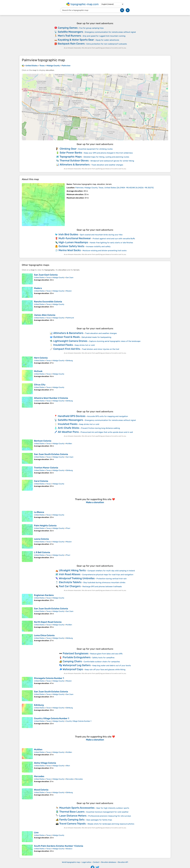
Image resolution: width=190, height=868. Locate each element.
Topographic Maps (71, 157)
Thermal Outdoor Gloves (74, 160)
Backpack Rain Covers (71, 44)
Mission (69, 291)
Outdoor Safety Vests (71, 246)
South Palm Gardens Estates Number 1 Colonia (59, 846)
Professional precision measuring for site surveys (110, 816)
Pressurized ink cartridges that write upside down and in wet (107, 432)
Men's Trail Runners (69, 36)
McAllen (69, 444)
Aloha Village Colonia (45, 763)
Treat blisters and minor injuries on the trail (101, 349)
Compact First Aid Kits (67, 349)
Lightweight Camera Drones (70, 341)
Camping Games (68, 28)
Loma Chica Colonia (44, 635)
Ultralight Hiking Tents (72, 570)
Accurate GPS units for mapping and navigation (108, 416)
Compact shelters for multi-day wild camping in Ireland (111, 571)
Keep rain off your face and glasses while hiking (105, 670)
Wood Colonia (41, 790)
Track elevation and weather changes (107, 165)
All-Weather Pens (68, 432)
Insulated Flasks (63, 345)
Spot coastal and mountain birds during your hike (101, 235)
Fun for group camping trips (92, 28)
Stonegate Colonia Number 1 (49, 678)
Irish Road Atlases (70, 574)
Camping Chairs (72, 661)
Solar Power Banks (71, 153)
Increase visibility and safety (98, 247)
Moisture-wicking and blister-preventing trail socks (105, 251)
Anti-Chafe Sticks (69, 428)
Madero (38, 288)
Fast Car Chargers (70, 586)
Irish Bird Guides (68, 234)
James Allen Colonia (45, 315)
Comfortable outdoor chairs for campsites (102, 662)
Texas (49, 278)
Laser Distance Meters (73, 816)
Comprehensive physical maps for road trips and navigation (108, 575)
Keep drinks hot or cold (85, 345)
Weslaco (69, 849)
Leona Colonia (41, 539)
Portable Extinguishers (77, 657)
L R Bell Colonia (42, 552)
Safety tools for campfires (103, 658)
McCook (38, 371)
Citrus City (40, 385)
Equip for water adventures (107, 40)
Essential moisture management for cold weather (107, 812)
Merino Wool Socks (70, 250)
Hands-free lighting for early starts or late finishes (111, 243)
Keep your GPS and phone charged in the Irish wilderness (108, 153)
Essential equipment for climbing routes (95, 149)
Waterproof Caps (73, 669)
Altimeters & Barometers (75, 165)
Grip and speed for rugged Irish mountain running (104, 36)
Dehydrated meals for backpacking (96, 337)
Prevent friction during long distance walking (100, 428)
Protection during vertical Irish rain (112, 579)
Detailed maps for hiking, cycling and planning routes (106, 157)
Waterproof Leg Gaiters (77, 665)
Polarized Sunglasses (76, 653)
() (115, 188)
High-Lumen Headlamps (73, 242)
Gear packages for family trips (99, 820)
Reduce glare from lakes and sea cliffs (106, 654)
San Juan (70, 278)
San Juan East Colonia (46, 275)
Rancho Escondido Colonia (48, 302)
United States (39, 278)
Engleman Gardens (44, 595)
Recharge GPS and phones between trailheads (102, 587)
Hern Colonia (41, 358)
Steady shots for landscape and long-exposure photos (111, 824)
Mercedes (39, 776)
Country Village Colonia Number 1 (52, 718)
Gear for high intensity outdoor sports (113, 808)
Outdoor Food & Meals (67, 337)
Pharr (68, 528)
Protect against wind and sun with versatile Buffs (114, 239)
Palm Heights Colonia (45, 526)
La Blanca (39, 512)
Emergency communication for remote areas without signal (110, 32)
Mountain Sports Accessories (77, 808)
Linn (36, 833)
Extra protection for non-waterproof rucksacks (107, 44)
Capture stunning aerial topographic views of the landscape (115, 341)
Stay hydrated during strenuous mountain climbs (104, 582)
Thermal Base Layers (72, 812)
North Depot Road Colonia (48, 622)
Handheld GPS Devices (72, 416)
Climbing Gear (68, 149)
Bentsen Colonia (43, 441)
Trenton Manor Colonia (46, 468)
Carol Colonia (41, 481)
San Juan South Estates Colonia (51, 454)
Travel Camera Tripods (72, 824)
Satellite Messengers (70, 32)
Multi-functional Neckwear (75, 238)
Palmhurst (70, 318)
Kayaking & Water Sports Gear (76, 40)
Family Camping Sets (72, 820)
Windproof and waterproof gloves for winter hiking (112, 161)
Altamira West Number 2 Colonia (51, 398)
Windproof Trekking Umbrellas (77, 578)
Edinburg (69, 361)
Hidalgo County (58, 278)
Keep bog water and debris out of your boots (112, 666)
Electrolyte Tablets (70, 582)
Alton (68, 766)
